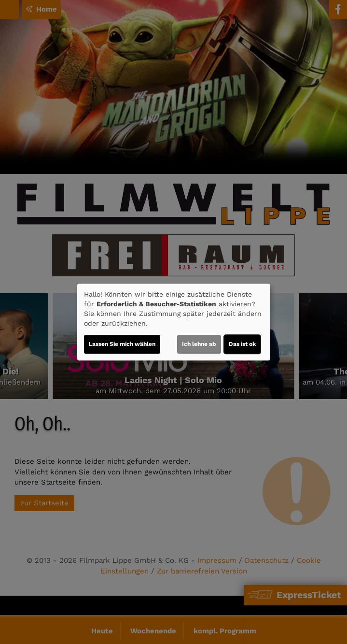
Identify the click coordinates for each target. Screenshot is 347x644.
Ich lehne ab (199, 344)
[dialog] (174, 322)
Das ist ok (242, 344)
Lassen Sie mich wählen (122, 344)
